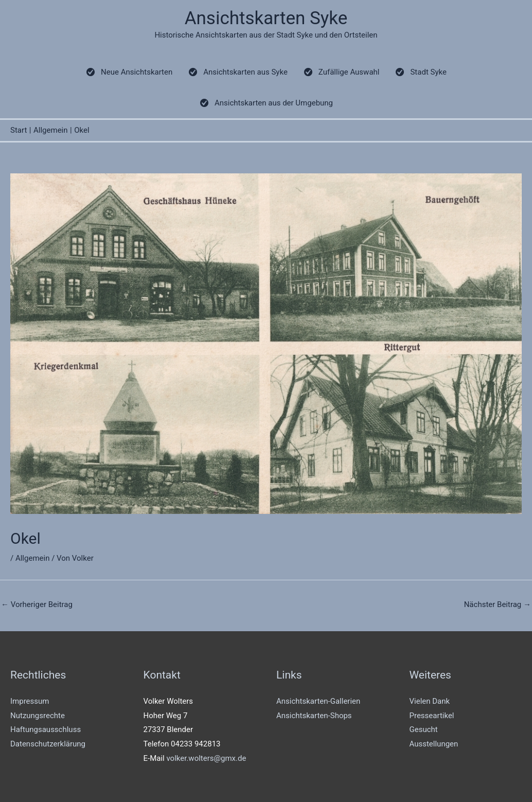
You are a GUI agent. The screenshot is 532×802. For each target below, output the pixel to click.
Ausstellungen (434, 744)
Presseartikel (432, 716)
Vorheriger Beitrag (37, 604)
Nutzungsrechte (38, 716)
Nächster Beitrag (498, 604)
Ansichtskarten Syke (266, 18)
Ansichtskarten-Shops (314, 716)
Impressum (30, 701)
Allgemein (33, 558)
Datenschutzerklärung (48, 744)
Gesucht (424, 729)
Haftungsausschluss (46, 729)
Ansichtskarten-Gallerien (318, 701)
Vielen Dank (430, 701)
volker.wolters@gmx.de (206, 758)
